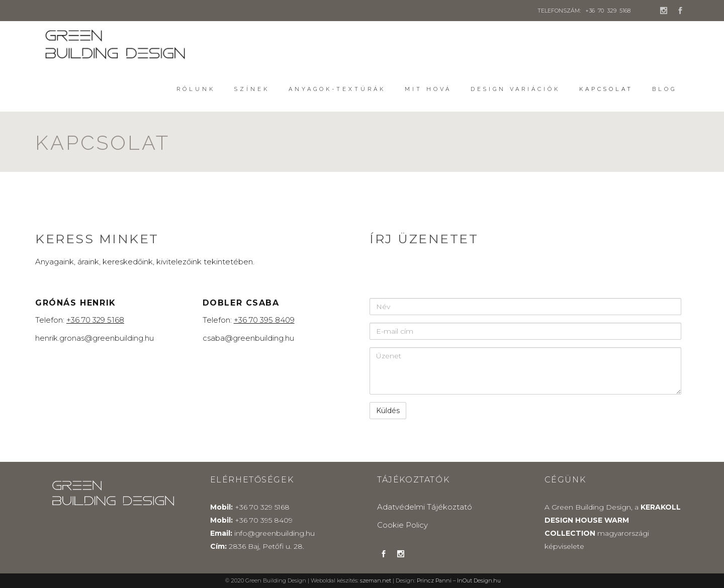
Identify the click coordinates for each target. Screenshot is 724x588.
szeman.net (376, 581)
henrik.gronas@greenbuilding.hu (95, 338)
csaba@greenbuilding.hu (248, 338)
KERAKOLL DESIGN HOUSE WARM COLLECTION (613, 520)
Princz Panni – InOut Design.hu (459, 581)
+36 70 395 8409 (264, 520)
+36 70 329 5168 (608, 11)
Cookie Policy (402, 525)
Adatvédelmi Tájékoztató (425, 507)
